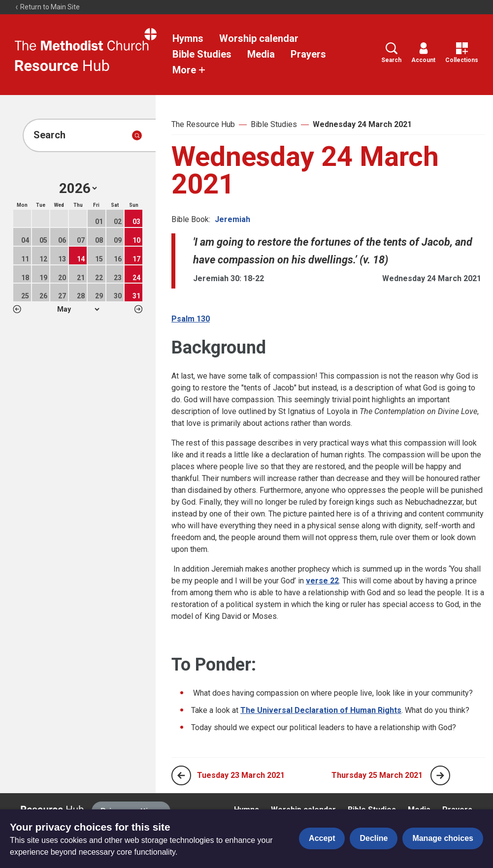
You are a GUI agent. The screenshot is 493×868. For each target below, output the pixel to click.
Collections (462, 53)
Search (391, 53)
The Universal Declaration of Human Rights (321, 710)
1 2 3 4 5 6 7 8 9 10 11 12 (78, 309)
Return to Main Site (47, 7)
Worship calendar (259, 38)
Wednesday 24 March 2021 (362, 124)
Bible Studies (202, 54)
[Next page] (440, 775)
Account (423, 53)
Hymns (188, 38)
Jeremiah (232, 219)
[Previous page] (181, 775)
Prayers (308, 54)
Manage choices (443, 838)
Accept (322, 838)
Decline (374, 838)
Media (261, 54)
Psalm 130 (191, 319)
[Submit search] (137, 135)
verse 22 (322, 581)
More (189, 70)
